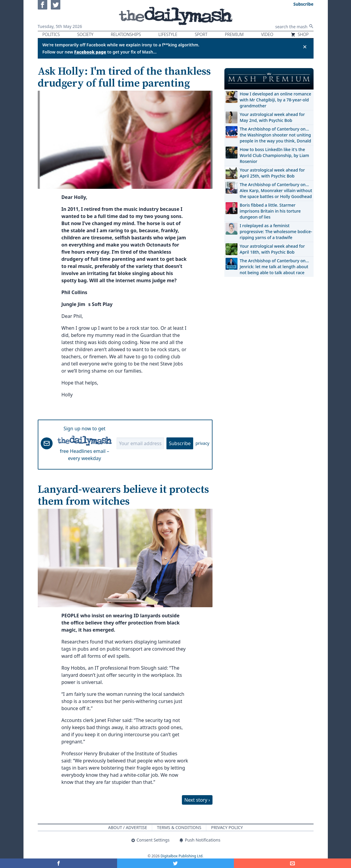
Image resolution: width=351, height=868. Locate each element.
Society (85, 34)
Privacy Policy (227, 827)
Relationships (126, 34)
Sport (201, 34)
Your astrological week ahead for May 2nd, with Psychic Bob (272, 117)
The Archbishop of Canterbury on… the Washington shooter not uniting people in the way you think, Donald (276, 135)
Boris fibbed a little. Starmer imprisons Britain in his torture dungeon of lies (270, 211)
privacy (203, 443)
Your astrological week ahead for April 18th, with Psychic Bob (272, 249)
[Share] (292, 863)
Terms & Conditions (179, 827)
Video (267, 34)
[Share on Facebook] (59, 863)
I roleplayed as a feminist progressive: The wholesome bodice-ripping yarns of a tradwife (276, 231)
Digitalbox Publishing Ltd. (182, 856)
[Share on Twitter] (176, 863)
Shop (300, 34)
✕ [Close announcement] (305, 47)
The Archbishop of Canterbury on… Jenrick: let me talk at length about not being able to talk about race (274, 267)
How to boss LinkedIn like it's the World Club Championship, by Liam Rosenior (274, 155)
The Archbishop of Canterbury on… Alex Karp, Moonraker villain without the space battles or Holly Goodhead (276, 190)
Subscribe (180, 443)
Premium (234, 34)
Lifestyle (168, 34)
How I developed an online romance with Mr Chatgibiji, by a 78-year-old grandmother (276, 100)
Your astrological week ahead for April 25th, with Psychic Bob (272, 173)
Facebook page (90, 52)
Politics (51, 34)
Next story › (197, 800)
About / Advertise (128, 827)
